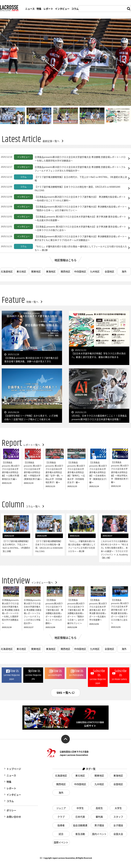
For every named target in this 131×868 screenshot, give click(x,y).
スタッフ (118, 817)
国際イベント (61, 842)
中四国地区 (80, 271)
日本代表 (80, 817)
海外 (124, 271)
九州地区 (95, 271)
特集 (39, 9)
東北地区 (21, 271)
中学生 (80, 808)
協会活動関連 (80, 825)
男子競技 (99, 825)
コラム (75, 9)
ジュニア (61, 808)
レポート (48, 9)
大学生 (118, 808)
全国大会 (118, 834)
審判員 (99, 817)
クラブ (61, 817)
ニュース (30, 9)
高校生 (99, 808)
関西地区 (65, 271)
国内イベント (99, 834)
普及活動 (80, 834)
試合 (61, 834)
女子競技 (118, 825)
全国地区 (109, 271)
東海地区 (51, 271)
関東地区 (36, 271)
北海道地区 (7, 271)
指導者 (61, 825)
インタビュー (62, 9)
